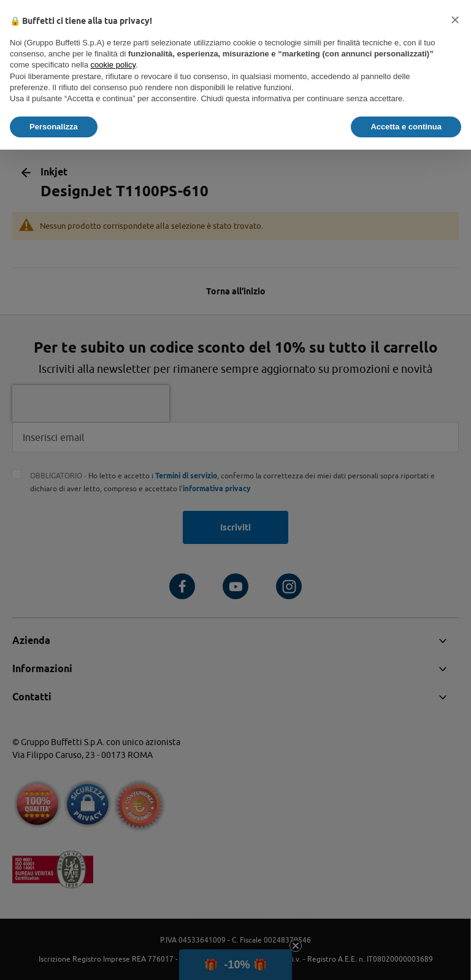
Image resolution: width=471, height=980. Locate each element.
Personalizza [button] (54, 127)
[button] (455, 20)
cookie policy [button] (113, 65)
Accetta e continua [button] (406, 127)
